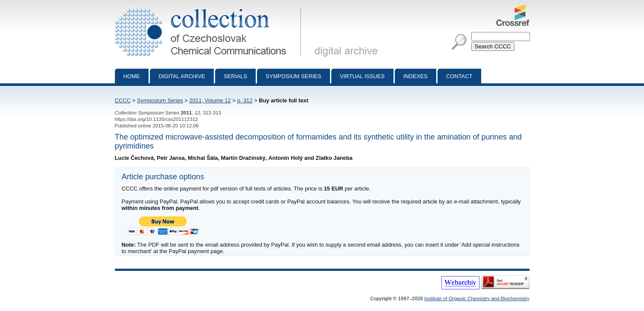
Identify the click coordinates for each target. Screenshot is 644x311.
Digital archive (182, 76)
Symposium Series (160, 100)
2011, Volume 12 (210, 100)
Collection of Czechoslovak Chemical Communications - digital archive (210, 8)
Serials (235, 76)
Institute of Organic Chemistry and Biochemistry (477, 298)
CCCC (123, 100)
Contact (459, 76)
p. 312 (245, 100)
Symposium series (293, 76)
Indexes (416, 76)
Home (132, 76)
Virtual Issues (362, 76)
